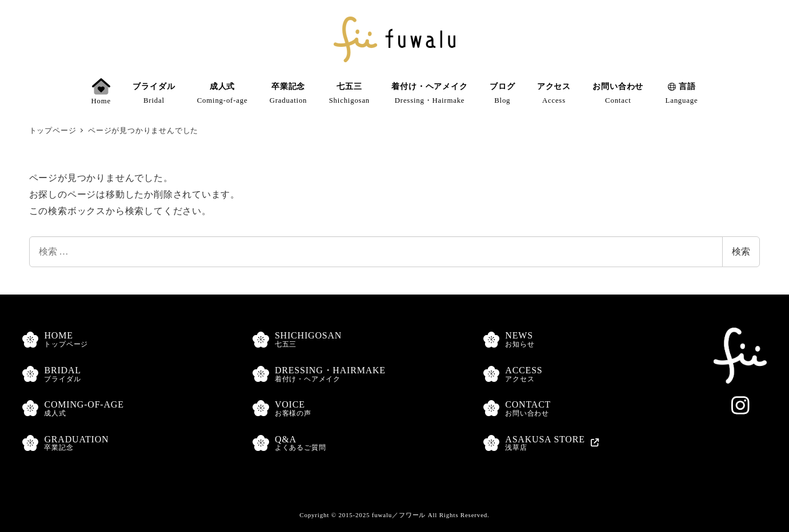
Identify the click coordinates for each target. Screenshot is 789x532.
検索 (741, 251)
